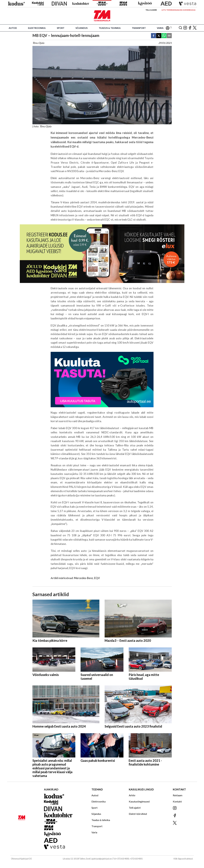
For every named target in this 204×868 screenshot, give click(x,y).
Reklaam (178, 795)
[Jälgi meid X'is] (195, 28)
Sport (61, 28)
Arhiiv (132, 795)
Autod (13, 28)
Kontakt (177, 801)
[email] (169, 36)
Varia (160, 28)
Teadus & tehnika (110, 28)
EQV (97, 578)
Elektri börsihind (138, 814)
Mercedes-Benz (84, 578)
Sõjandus (82, 28)
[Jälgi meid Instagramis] (185, 28)
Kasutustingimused (139, 801)
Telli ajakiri (151, 10)
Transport (139, 28)
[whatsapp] (164, 36)
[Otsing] (180, 28)
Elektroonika (37, 28)
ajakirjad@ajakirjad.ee (102, 859)
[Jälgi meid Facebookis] (190, 28)
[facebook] (154, 36)
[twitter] (159, 36)
